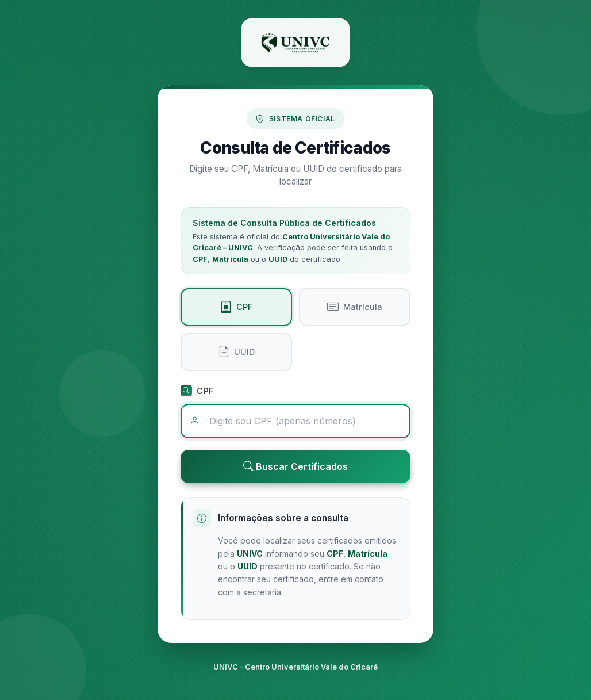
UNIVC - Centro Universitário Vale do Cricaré (295, 667)
